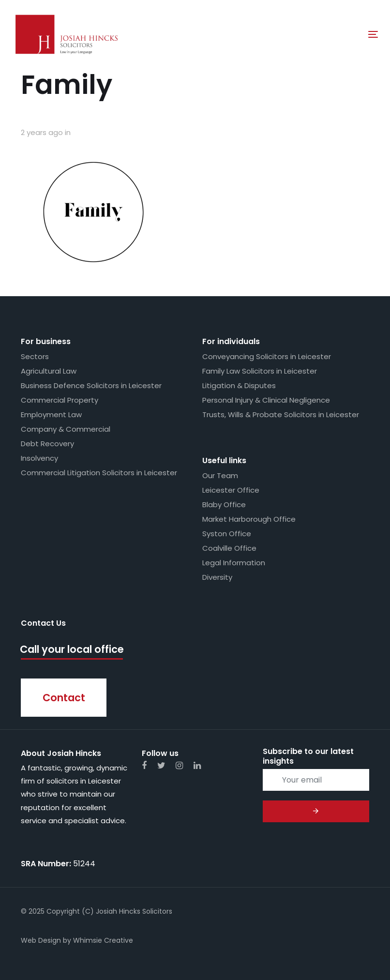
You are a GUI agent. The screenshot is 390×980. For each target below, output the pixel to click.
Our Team (220, 475)
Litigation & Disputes (239, 385)
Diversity (217, 577)
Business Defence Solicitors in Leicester (91, 385)
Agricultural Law (49, 371)
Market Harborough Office (249, 519)
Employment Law (51, 415)
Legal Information (234, 563)
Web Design (41, 940)
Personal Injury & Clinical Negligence (266, 400)
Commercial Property (60, 400)
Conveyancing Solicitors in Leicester (267, 356)
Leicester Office (231, 490)
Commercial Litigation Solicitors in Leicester (99, 473)
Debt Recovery (47, 444)
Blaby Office (224, 505)
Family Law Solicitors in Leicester (260, 371)
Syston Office (227, 534)
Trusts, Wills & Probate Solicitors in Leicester (281, 415)
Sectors (35, 356)
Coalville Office (229, 548)
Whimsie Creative (103, 940)
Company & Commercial (66, 429)
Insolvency (39, 458)
